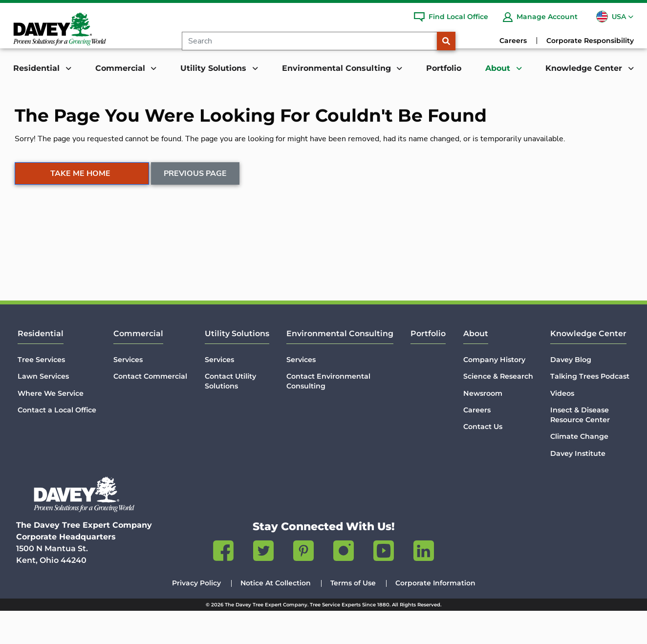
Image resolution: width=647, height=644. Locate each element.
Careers (513, 41)
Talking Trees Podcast (590, 409)
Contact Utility (230, 415)
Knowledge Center (588, 367)
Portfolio (444, 68)
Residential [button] (38, 68)
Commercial (138, 367)
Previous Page (196, 225)
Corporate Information (435, 616)
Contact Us (483, 460)
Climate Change (579, 470)
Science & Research (498, 409)
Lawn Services (43, 409)
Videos (562, 427)
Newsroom (483, 427)
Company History (494, 393)
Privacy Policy (196, 616)
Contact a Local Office (57, 443)
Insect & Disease (580, 448)
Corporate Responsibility (590, 41)
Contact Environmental (328, 415)
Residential (41, 367)
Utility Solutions (237, 367)
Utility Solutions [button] (215, 68)
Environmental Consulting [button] (338, 68)
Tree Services (41, 393)
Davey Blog (571, 393)
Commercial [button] (121, 68)
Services (128, 393)
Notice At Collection (276, 616)
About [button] (499, 68)
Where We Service (51, 427)
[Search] (309, 41)
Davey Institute (578, 486)
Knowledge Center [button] (585, 68)
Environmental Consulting (340, 367)
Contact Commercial (150, 409)
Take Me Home (80, 225)
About (476, 367)
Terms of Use (353, 616)
